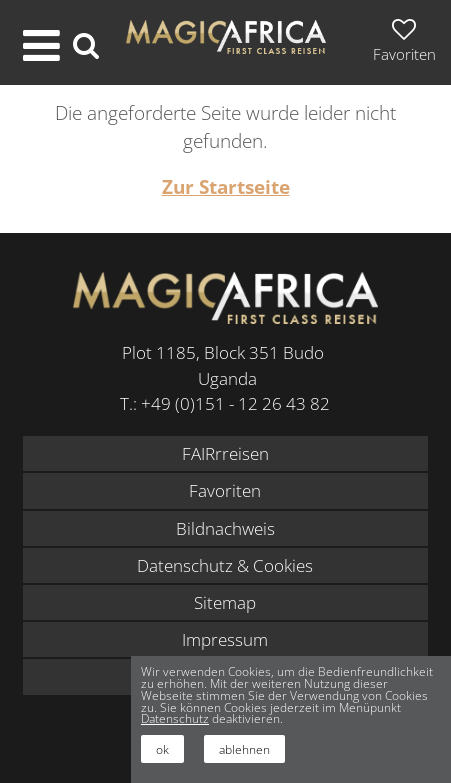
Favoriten (225, 490)
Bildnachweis (225, 528)
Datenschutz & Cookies (225, 565)
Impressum (225, 639)
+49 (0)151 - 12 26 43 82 (235, 403)
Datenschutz (175, 718)
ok (162, 749)
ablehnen (244, 749)
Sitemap (225, 602)
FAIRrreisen (225, 453)
